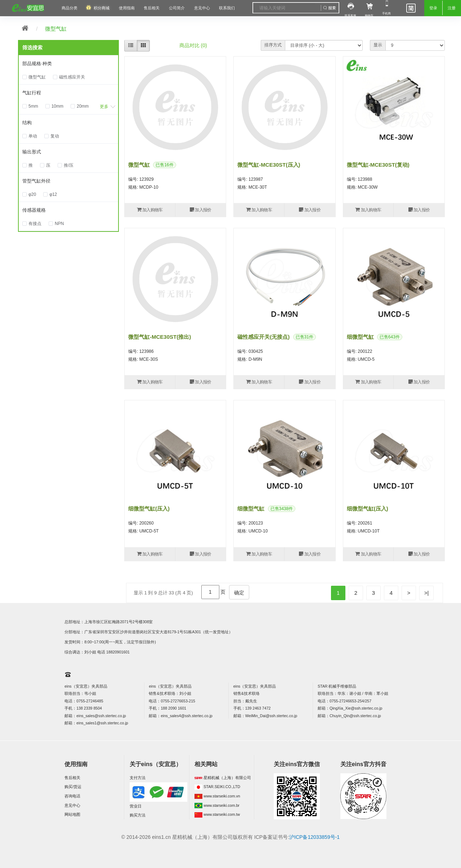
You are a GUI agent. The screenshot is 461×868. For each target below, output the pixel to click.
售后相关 (152, 8)
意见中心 (72, 805)
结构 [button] (27, 123)
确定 (239, 593)
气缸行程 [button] (32, 93)
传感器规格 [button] (34, 210)
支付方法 (138, 778)
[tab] (68, 64)
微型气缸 (56, 29)
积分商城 (102, 8)
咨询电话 (72, 796)
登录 (433, 8)
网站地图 (72, 814)
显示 (378, 45)
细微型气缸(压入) (149, 509)
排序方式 (273, 45)
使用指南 (127, 8)
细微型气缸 (360, 337)
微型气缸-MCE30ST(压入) (269, 165)
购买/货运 (73, 787)
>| (427, 593)
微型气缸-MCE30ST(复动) (378, 165)
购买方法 (138, 815)
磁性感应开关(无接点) (263, 337)
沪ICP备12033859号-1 (314, 837)
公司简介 (177, 8)
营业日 (136, 806)
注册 (452, 8)
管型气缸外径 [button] (36, 181)
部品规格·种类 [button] (37, 64)
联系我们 (227, 8)
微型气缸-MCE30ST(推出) (160, 337)
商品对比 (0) (193, 45)
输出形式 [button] (32, 152)
